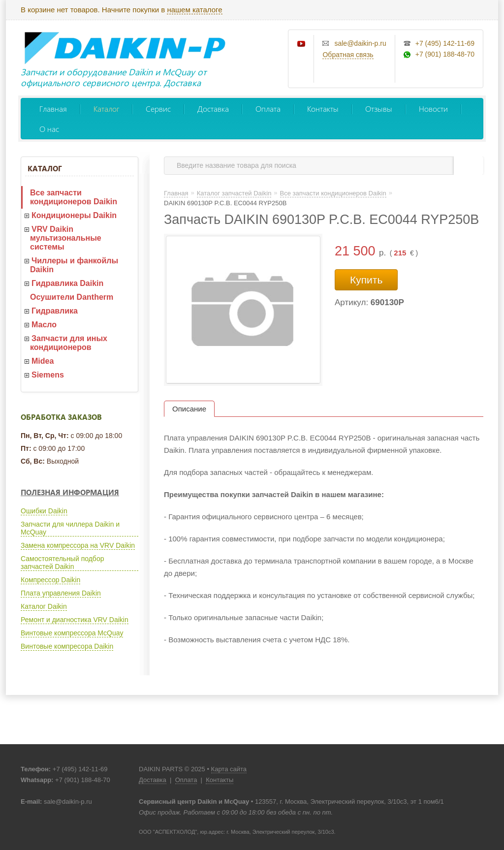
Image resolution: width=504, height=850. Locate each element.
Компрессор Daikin (50, 580)
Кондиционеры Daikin (74, 215)
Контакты (323, 109)
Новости (433, 109)
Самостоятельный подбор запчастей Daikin (62, 563)
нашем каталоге (194, 10)
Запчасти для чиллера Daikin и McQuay (70, 528)
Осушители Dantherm (72, 297)
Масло (44, 325)
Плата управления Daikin (61, 593)
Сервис (158, 109)
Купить (366, 280)
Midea (43, 361)
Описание (189, 409)
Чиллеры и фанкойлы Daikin (74, 265)
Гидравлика (55, 311)
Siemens (48, 375)
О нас (49, 129)
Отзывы (379, 109)
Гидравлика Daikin (67, 283)
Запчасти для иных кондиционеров (69, 343)
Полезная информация (70, 492)
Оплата (268, 109)
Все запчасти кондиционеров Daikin (74, 197)
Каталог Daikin (44, 606)
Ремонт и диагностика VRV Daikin (75, 620)
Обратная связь (348, 55)
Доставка (213, 109)
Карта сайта (229, 769)
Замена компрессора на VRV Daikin (78, 545)
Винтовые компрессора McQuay (72, 633)
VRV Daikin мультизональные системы (66, 238)
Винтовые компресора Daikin (67, 646)
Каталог (106, 109)
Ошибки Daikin (44, 511)
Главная (53, 109)
